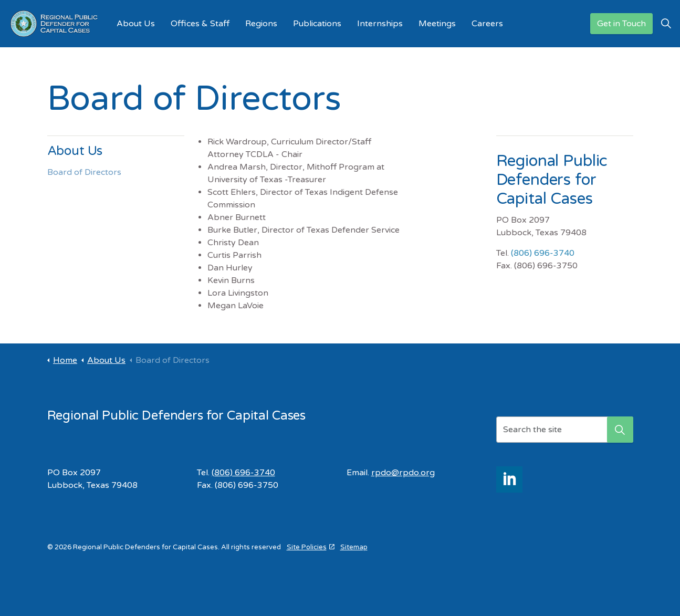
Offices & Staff (200, 24)
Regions (261, 24)
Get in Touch (621, 24)
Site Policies (311, 547)
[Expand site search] (666, 24)
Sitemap (354, 547)
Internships (380, 24)
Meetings (437, 24)
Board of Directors (84, 172)
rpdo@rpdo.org (403, 473)
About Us (136, 24)
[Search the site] (565, 430)
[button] (620, 430)
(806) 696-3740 (543, 253)
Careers (487, 24)
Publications (317, 24)
